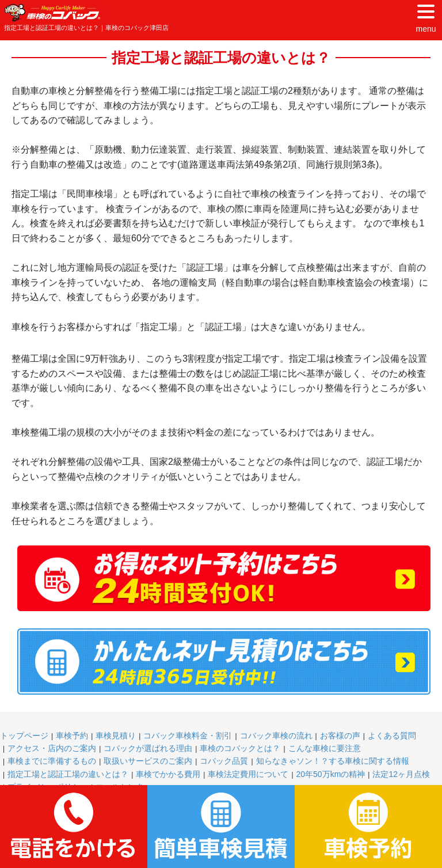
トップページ (24, 736)
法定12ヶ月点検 (401, 774)
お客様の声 (340, 736)
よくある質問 (392, 736)
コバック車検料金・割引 (188, 736)
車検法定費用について (248, 774)
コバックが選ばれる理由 (148, 748)
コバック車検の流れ (276, 736)
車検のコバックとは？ (240, 748)
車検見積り (116, 736)
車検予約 (72, 736)
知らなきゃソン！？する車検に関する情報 (333, 761)
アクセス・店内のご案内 (52, 748)
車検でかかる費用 (168, 774)
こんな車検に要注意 (325, 748)
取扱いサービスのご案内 (148, 761)
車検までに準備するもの (52, 761)
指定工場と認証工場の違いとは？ (68, 774)
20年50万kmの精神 (331, 774)
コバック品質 (224, 761)
